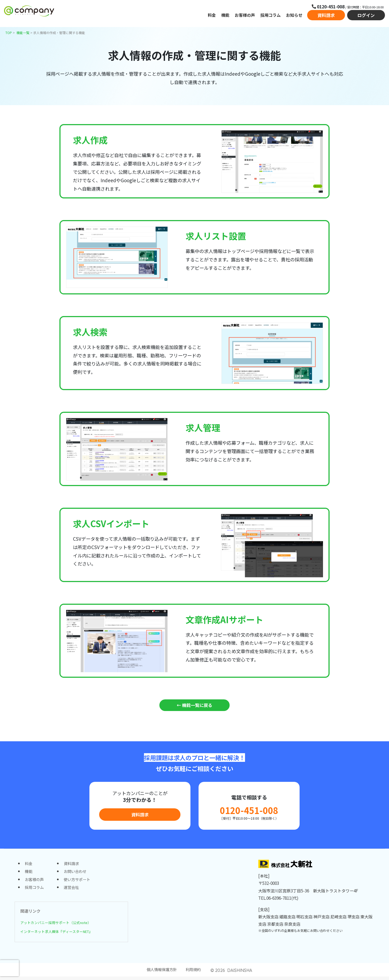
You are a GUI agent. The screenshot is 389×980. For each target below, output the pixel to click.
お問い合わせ (77, 873)
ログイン (366, 16)
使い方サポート (79, 882)
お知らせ (294, 16)
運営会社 (73, 890)
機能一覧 (23, 33)
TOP (9, 33)
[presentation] (9, 968)
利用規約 (194, 973)
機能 (225, 16)
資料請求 (326, 16)
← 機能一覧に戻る (194, 705)
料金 (212, 16)
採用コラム (271, 16)
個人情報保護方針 (161, 973)
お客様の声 (245, 16)
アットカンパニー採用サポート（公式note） (61, 925)
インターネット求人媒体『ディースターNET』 (63, 934)
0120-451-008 (249, 811)
